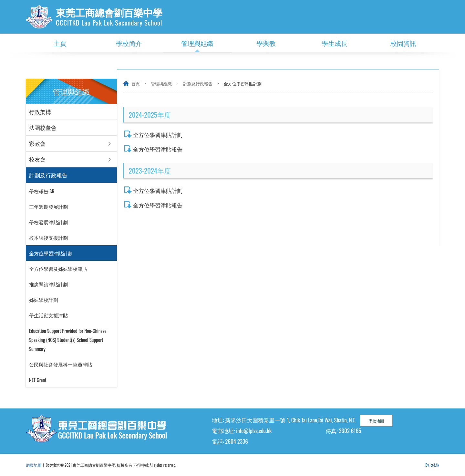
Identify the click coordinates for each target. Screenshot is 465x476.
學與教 (266, 43)
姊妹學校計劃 (44, 300)
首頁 (136, 83)
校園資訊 (403, 43)
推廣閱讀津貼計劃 (48, 284)
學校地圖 (376, 421)
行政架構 (40, 112)
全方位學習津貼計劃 (158, 135)
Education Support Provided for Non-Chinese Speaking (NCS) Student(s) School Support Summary (68, 340)
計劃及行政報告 (198, 83)
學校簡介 (129, 43)
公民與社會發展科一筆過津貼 (61, 364)
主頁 (60, 43)
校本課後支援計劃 (48, 238)
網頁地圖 (34, 465)
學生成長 (335, 43)
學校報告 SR (42, 191)
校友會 (37, 159)
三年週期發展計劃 (48, 206)
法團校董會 (43, 127)
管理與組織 (197, 43)
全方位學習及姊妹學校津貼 (58, 269)
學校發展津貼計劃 (48, 222)
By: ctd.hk (432, 465)
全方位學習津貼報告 (158, 149)
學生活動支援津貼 (48, 315)
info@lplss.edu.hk (254, 431)
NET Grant (38, 380)
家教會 (37, 143)
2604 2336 (236, 441)
